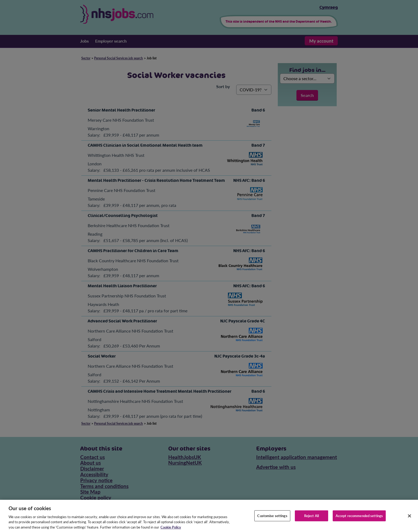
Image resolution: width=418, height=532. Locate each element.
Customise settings (272, 519)
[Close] (409, 520)
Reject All (312, 519)
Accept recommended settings (359, 519)
